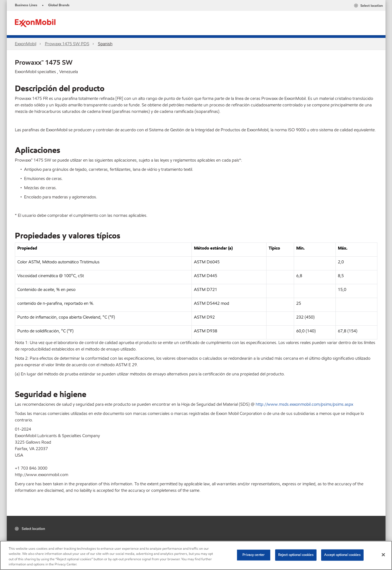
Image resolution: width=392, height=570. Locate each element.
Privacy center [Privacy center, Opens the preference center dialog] (253, 555)
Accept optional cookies (342, 555)
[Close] (383, 555)
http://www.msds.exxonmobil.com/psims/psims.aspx (304, 404)
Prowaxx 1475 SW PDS (67, 44)
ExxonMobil (26, 44)
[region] (196, 555)
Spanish (105, 44)
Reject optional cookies (296, 555)
